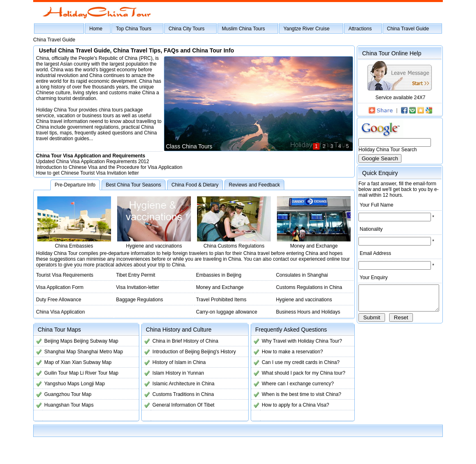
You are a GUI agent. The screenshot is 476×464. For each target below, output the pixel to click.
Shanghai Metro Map (100, 352)
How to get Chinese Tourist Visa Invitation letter (87, 173)
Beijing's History (216, 352)
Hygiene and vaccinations (299, 300)
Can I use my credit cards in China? (296, 362)
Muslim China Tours (244, 29)
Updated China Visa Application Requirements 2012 (93, 161)
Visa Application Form (60, 287)
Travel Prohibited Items (218, 300)
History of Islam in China (177, 362)
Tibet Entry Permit (134, 275)
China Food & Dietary (195, 185)
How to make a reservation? (288, 352)
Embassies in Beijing (215, 275)
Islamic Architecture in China (181, 384)
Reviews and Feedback (254, 185)
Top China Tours (134, 29)
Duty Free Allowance (59, 300)
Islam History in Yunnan (176, 373)
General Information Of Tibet (181, 405)
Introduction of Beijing (173, 352)
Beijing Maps (58, 341)
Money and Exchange (216, 287)
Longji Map (93, 384)
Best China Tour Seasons (133, 185)
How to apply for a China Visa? (291, 405)
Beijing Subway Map (96, 341)
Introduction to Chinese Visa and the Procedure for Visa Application (109, 167)
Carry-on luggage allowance (223, 312)
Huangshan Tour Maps (69, 405)
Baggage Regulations (138, 300)
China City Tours (187, 29)
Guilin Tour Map (61, 373)
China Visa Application (60, 312)
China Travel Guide (408, 29)
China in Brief (165, 341)
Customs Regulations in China (304, 287)
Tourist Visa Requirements (65, 275)
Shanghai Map (60, 352)
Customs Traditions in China (181, 394)
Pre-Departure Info (75, 185)
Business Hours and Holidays (303, 312)
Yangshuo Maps (62, 384)
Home (96, 29)
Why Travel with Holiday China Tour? (297, 341)
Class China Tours (182, 146)
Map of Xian (57, 362)
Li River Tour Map (99, 373)
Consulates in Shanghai (297, 275)
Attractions (360, 29)
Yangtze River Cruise (307, 29)
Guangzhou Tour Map (68, 394)
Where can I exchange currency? (293, 384)
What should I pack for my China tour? (299, 373)
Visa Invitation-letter (136, 287)
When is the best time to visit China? (297, 394)
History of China (198, 341)
